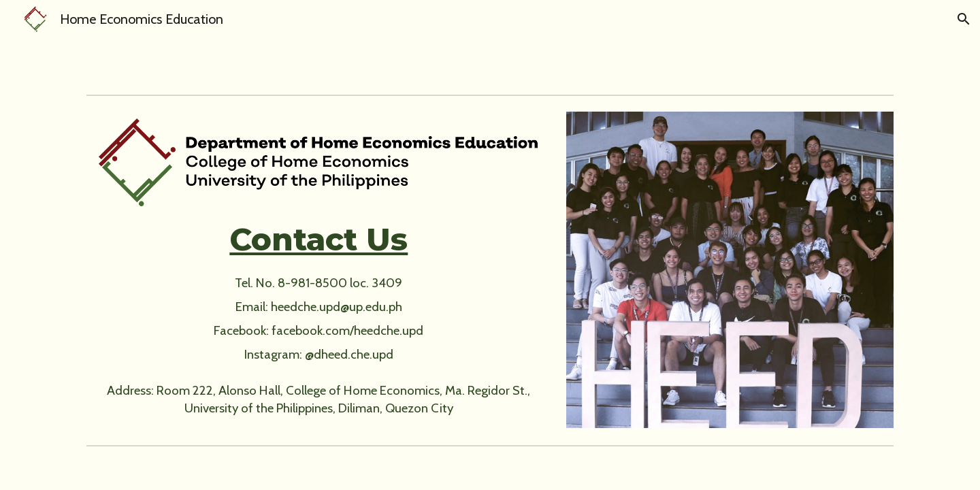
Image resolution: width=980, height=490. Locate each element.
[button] (964, 19)
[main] (318, 240)
